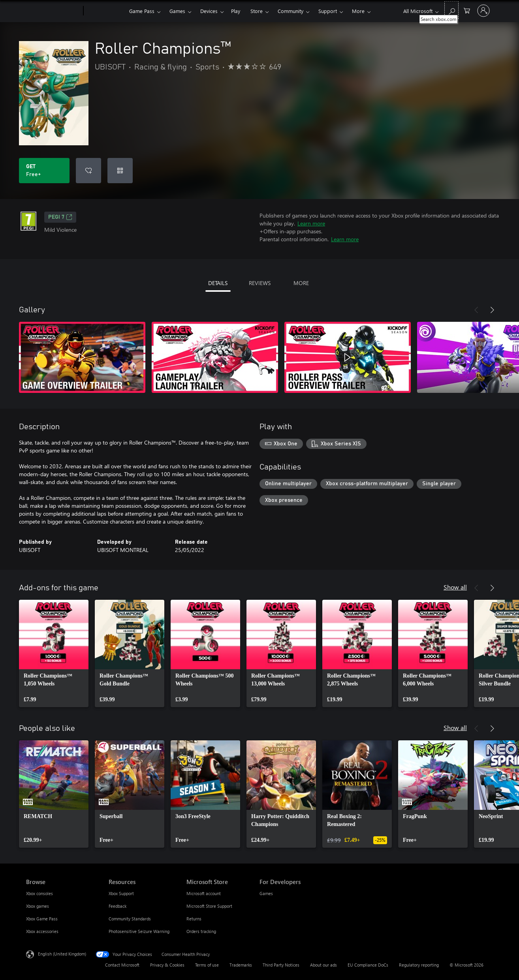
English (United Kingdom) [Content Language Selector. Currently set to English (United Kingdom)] (62, 954)
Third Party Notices (281, 965)
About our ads (323, 965)
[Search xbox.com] (451, 10)
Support (328, 11)
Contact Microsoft (122, 965)
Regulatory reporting (419, 965)
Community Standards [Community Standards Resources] (130, 919)
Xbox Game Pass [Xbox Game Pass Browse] (42, 919)
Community (291, 11)
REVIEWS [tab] (260, 283)
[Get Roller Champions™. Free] (44, 171)
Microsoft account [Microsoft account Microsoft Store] (204, 893)
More (358, 11)
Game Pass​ (142, 11)
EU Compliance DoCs (368, 965)
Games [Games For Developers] (266, 893)
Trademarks (241, 965)
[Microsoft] (53, 11)
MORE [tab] (301, 283)
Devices (209, 11)
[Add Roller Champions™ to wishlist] (88, 171)
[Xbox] (105, 11)
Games (177, 11)
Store (257, 11)
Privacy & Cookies (167, 965)
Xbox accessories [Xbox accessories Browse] (42, 931)
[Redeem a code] (120, 171)
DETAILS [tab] (218, 283)
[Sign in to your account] (483, 11)
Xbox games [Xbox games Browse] (38, 906)
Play (236, 11)
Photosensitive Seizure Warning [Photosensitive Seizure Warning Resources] (139, 931)
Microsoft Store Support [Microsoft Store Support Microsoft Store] (209, 906)
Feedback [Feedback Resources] (118, 906)
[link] (54, 653)
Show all (455, 587)
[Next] (492, 310)
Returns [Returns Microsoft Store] (194, 919)
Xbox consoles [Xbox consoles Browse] (39, 893)
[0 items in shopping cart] (467, 10)
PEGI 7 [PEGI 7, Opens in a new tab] (60, 217)
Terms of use (207, 965)
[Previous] (476, 310)
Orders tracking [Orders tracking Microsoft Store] (201, 931)
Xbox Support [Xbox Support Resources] (121, 893)
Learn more (311, 223)
